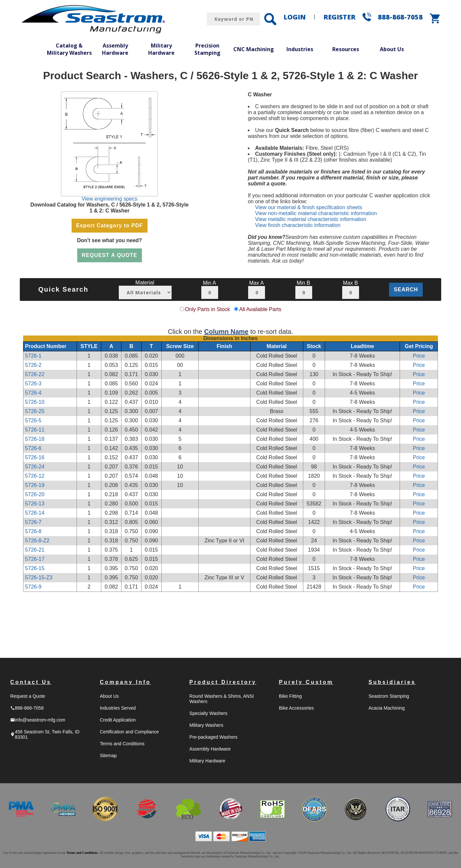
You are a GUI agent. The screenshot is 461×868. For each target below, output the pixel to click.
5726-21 (35, 550)
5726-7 (33, 522)
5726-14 (35, 513)
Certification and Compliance (129, 732)
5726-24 (35, 467)
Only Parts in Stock (208, 309)
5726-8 (33, 531)
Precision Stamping (207, 49)
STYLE (89, 346)
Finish (224, 346)
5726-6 (33, 448)
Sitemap (108, 755)
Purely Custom (306, 682)
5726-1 (33, 356)
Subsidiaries (392, 682)
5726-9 (33, 587)
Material (277, 346)
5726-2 (33, 365)
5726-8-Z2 (37, 541)
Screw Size (180, 346)
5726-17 (35, 559)
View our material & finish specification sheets (309, 207)
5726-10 (35, 402)
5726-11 (35, 430)
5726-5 (33, 420)
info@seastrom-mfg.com (38, 720)
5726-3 (33, 384)
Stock (314, 346)
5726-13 (35, 504)
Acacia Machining (387, 708)
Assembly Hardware (115, 49)
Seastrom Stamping (389, 696)
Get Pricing (419, 346)
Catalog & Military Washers (69, 49)
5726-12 (35, 476)
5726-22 (35, 374)
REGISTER (339, 17)
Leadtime (362, 346)
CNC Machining (254, 49)
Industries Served (118, 708)
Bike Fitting (290, 696)
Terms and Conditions (122, 744)
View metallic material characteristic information (311, 219)
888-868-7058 (400, 17)
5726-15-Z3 (39, 578)
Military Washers (206, 725)
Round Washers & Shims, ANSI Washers (222, 699)
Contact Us (31, 682)
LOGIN (295, 17)
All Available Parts (260, 309)
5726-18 (35, 439)
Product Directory (223, 682)
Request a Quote (28, 696)
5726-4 (33, 393)
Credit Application (118, 720)
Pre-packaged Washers (214, 737)
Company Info (125, 682)
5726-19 (35, 485)
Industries (300, 49)
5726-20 (35, 494)
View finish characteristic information (298, 225)
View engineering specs (109, 199)
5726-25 (35, 411)
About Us (392, 49)
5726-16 (35, 457)
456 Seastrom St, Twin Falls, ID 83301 (45, 734)
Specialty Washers (208, 713)
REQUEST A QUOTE (110, 255)
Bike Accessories (296, 708)
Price (419, 356)
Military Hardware (161, 49)
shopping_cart (435, 18)
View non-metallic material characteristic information (316, 213)
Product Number (46, 346)
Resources (346, 49)
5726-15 (35, 568)
